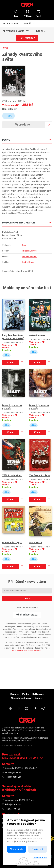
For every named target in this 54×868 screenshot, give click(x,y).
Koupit (11, 363)
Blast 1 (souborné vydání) (39, 407)
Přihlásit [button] (28, 13)
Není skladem (10, 109)
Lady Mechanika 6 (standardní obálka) (13, 337)
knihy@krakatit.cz (13, 804)
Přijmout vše (17, 849)
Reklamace (38, 694)
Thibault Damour (30, 251)
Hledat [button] (16, 13)
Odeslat (27, 599)
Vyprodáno (23, 125)
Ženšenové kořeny (40, 475)
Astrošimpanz (37, 335)
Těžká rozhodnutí (12, 475)
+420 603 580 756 (13, 777)
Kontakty (39, 698)
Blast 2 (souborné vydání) (12, 407)
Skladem (6, 350)
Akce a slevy (10, 24)
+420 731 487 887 (13, 809)
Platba (25, 694)
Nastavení (37, 849)
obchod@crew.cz (27, 615)
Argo (24, 245)
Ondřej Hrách (28, 262)
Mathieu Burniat (29, 256)
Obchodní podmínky (21, 698)
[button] (29, 23)
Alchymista (36, 542)
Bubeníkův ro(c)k (12, 542)
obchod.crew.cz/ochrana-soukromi (27, 651)
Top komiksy (27, 38)
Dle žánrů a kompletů (16, 31)
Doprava (14, 694)
